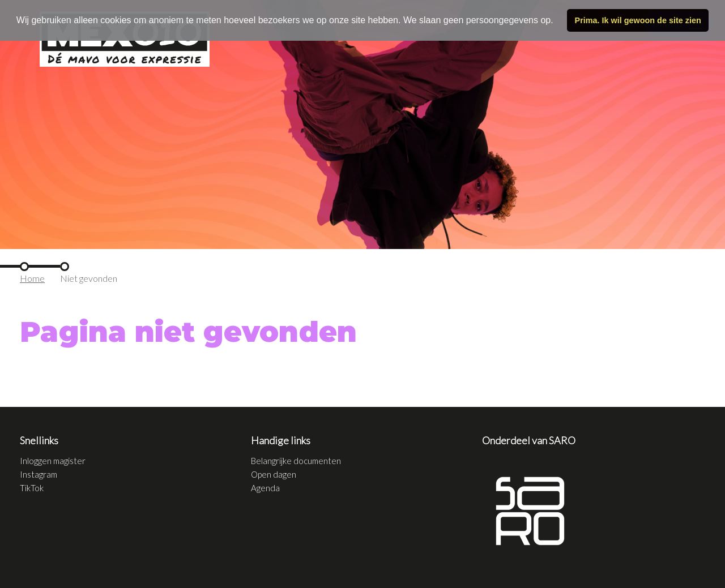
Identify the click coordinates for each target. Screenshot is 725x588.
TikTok (32, 488)
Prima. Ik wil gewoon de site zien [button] (638, 20)
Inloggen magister (53, 461)
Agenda (265, 488)
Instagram (39, 474)
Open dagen (274, 474)
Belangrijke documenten (296, 461)
